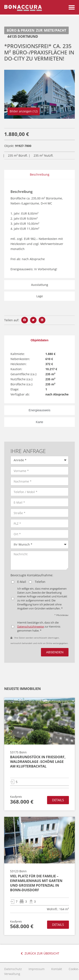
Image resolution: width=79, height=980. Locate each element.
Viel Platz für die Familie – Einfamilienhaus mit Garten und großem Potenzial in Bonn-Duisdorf (36, 883)
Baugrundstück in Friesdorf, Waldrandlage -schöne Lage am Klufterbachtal (38, 762)
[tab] (39, 340)
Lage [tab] (40, 296)
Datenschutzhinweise (31, 627)
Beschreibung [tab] (40, 174)
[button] (72, 5)
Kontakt (57, 969)
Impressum (37, 969)
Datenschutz (13, 969)
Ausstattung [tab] (40, 285)
